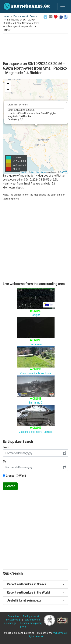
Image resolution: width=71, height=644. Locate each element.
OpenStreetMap (38, 172)
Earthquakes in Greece (25, 16)
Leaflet (24, 172)
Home (6, 16)
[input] (32, 453)
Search (10, 486)
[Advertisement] (35, 47)
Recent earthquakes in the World (35, 593)
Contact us (13, 616)
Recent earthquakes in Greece (35, 584)
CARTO (64, 172)
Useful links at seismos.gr (35, 600)
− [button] (8, 90)
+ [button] (8, 84)
